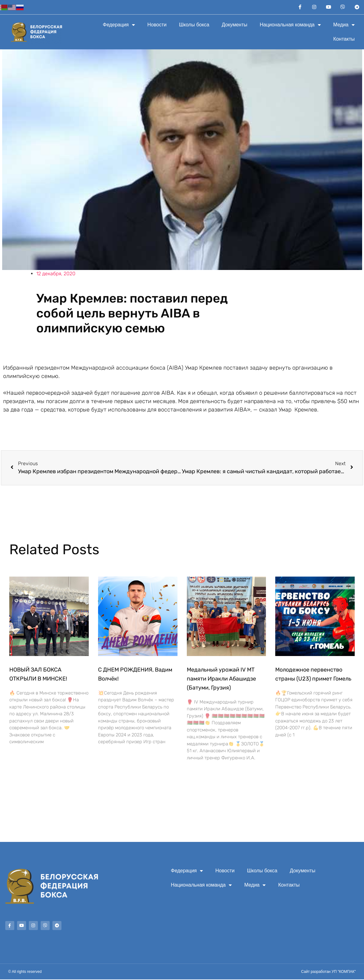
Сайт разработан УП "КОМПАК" (328, 972)
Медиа (344, 25)
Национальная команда (290, 25)
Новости (157, 25)
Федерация (119, 25)
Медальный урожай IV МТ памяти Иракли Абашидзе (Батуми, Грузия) (221, 679)
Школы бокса (194, 25)
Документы (235, 25)
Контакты (344, 40)
